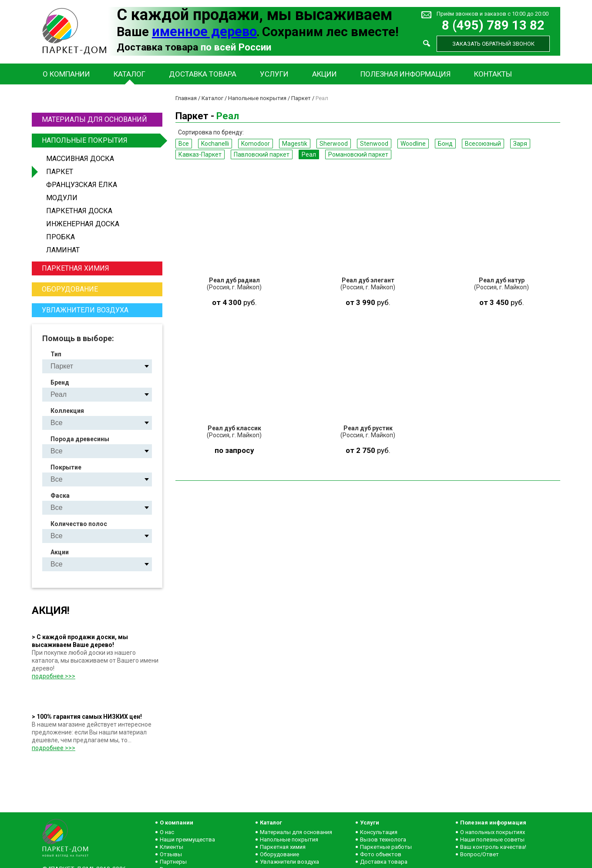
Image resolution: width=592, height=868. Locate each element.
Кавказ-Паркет (200, 154)
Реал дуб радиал (234, 280)
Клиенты (172, 847)
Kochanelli (215, 144)
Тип (56, 354)
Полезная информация (405, 74)
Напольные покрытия (101, 141)
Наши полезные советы (492, 840)
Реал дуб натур (502, 280)
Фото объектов (381, 854)
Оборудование (70, 289)
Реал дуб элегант (368, 280)
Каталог (129, 74)
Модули (62, 198)
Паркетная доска (79, 211)
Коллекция (67, 411)
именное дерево (204, 32)
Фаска (60, 496)
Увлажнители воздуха (85, 310)
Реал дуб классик (234, 428)
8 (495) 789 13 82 (493, 25)
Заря (520, 144)
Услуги (274, 74)
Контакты (493, 74)
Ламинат (63, 250)
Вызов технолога (383, 840)
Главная (186, 98)
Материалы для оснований (94, 119)
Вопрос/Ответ (479, 854)
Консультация (379, 832)
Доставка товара (203, 74)
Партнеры (173, 862)
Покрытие (66, 467)
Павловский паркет (262, 154)
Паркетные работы (386, 847)
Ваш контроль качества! (493, 847)
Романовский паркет (358, 154)
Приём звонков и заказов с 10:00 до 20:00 (493, 14)
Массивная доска (80, 159)
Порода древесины (80, 439)
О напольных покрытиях (493, 832)
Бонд (445, 144)
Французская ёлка (82, 185)
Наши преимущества (187, 840)
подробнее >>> (54, 676)
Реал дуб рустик (368, 428)
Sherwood (334, 144)
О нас (167, 832)
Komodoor (256, 144)
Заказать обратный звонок (493, 44)
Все (184, 144)
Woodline (413, 144)
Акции (325, 74)
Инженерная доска (83, 224)
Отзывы (171, 854)
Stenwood (374, 144)
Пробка (61, 237)
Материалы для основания (296, 832)
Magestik (295, 144)
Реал (309, 154)
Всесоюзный (483, 144)
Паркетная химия (76, 268)
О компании (66, 74)
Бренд (60, 382)
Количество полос (79, 524)
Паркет (60, 172)
